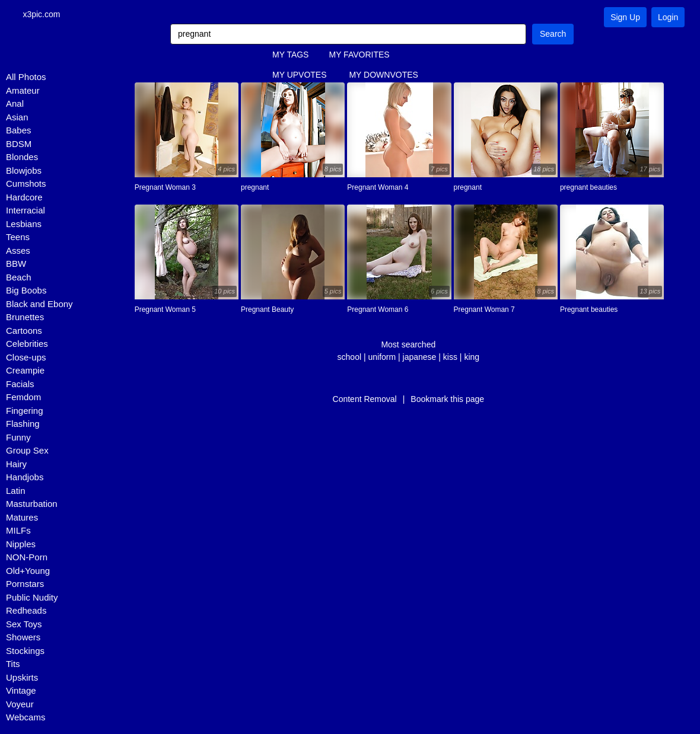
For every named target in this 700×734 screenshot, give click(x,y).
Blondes (22, 157)
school (349, 358)
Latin (16, 491)
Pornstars (25, 584)
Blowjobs (24, 171)
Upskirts (22, 678)
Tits (13, 664)
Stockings (25, 651)
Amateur (23, 91)
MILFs (18, 531)
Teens (18, 237)
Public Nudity (32, 598)
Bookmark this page (447, 400)
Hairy (16, 465)
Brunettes (25, 317)
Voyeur (20, 705)
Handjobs (25, 478)
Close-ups (26, 358)
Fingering (25, 411)
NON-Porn (27, 558)
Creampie (25, 371)
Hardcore (24, 198)
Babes (19, 131)
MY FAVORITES (359, 55)
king (472, 358)
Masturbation (32, 504)
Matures (22, 518)
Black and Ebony (39, 304)
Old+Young (28, 571)
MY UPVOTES (300, 75)
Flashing (23, 424)
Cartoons (24, 331)
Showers (23, 638)
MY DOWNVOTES (383, 75)
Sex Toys (24, 625)
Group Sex (27, 451)
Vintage (21, 691)
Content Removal (365, 400)
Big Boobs (26, 291)
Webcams (26, 718)
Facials (20, 384)
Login (668, 17)
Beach (19, 278)
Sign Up (625, 17)
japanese (420, 358)
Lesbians (24, 224)
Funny (18, 438)
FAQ (281, 95)
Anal (15, 104)
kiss (450, 358)
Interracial (26, 211)
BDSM (19, 144)
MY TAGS (290, 55)
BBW (16, 264)
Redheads (26, 611)
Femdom (23, 398)
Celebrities (27, 344)
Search (553, 34)
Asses (18, 251)
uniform (382, 358)
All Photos (26, 77)
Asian (17, 118)
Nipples (21, 545)
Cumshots (26, 184)
